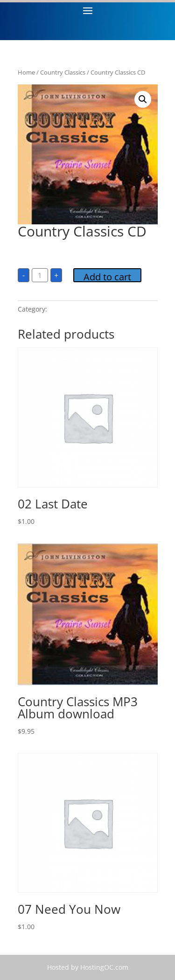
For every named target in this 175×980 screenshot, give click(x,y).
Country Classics (63, 72)
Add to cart (107, 276)
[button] (143, 99)
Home (26, 72)
